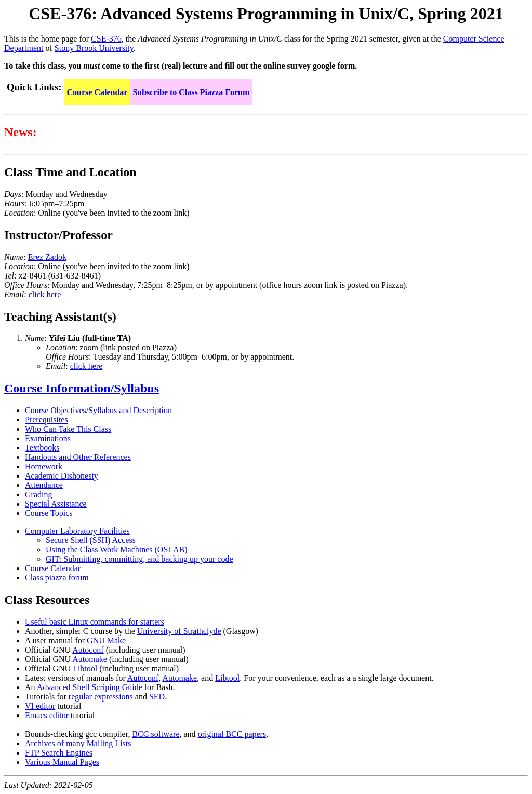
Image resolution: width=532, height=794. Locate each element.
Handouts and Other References (78, 457)
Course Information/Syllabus (82, 388)
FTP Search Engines (59, 753)
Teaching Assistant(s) (60, 316)
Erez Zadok (47, 257)
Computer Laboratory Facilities (77, 531)
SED (157, 697)
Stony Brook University (94, 48)
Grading (38, 494)
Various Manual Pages (62, 762)
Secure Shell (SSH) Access (91, 540)
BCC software (156, 734)
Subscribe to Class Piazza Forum (191, 92)
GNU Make (106, 640)
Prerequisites (46, 420)
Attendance (44, 485)
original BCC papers (232, 734)
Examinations (48, 438)
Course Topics (49, 513)
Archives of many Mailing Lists (78, 743)
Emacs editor (47, 715)
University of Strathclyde (179, 631)
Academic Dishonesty (62, 476)
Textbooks (42, 448)
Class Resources (47, 600)
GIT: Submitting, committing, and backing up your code (139, 559)
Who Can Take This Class (68, 429)
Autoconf (88, 650)
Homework (44, 466)
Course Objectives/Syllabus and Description (98, 410)
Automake (90, 659)
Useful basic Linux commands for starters (95, 622)
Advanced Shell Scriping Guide (90, 687)
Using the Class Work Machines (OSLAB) (117, 550)
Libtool (85, 669)
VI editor (40, 706)
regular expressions (101, 697)
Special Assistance (56, 504)
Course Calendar (97, 92)
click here (45, 294)
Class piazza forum (57, 578)
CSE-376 (106, 39)
